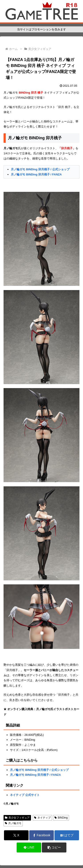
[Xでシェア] (16, 835)
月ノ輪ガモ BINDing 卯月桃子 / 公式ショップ (40, 169)
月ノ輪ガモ (13, 823)
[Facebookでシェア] (41, 835)
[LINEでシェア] (29, 847)
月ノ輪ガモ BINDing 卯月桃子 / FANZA (36, 174)
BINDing (61, 818)
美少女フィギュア (17, 818)
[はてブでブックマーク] (67, 835)
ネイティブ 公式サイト (25, 795)
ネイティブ (42, 818)
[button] (54, 847)
